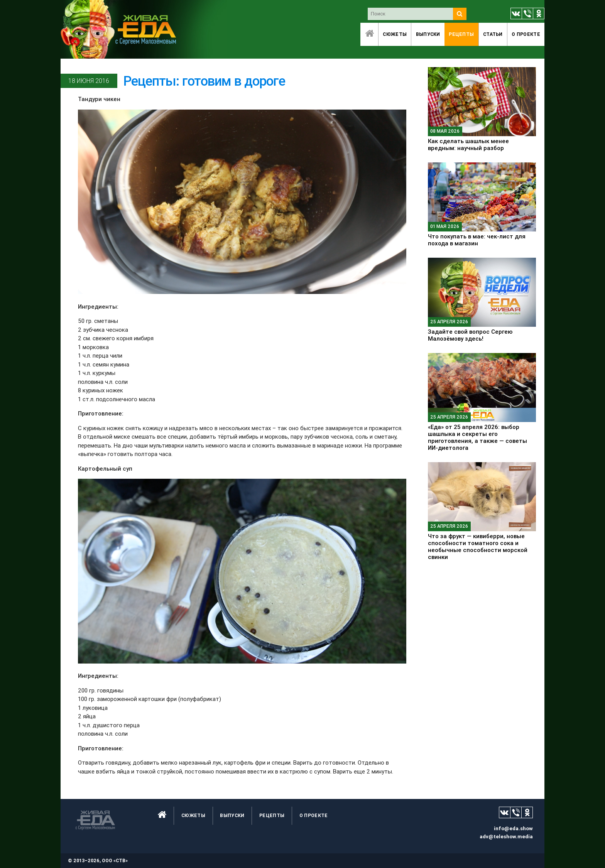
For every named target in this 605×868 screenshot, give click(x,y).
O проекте (526, 34)
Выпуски (428, 34)
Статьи (493, 34)
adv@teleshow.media (506, 837)
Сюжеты (395, 34)
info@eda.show (513, 828)
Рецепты (461, 34)
